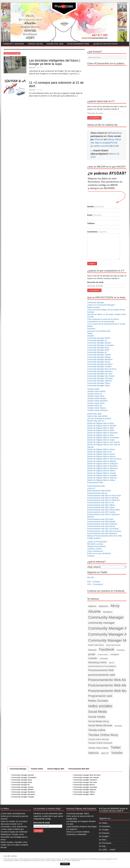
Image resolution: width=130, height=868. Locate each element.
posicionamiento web (102, 675)
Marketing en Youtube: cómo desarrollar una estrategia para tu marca (14, 837)
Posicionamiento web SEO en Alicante (103, 498)
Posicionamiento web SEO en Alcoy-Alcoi (104, 496)
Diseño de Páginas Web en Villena (101, 471)
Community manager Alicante (23, 775)
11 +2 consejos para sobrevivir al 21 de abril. (56, 84)
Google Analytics (103, 655)
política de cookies (44, 861)
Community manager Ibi (21, 785)
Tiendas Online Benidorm (98, 401)
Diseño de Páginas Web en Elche (101, 430)
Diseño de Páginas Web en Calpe (101, 440)
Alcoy (115, 606)
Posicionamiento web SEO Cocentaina (103, 529)
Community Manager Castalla (99, 366)
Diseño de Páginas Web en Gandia (102, 473)
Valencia (93, 753)
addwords (103, 606)
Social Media (97, 712)
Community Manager (13, 44)
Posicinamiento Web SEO (79, 769)
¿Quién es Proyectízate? (105, 44)
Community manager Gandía (22, 787)
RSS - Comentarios (95, 584)
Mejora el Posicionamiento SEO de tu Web (105, 536)
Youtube (91, 336)
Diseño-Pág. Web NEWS (97, 416)
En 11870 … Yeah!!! (107, 850)
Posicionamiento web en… (98, 493)
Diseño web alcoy (96, 645)
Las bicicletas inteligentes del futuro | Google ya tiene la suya (55, 62)
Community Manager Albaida (99, 357)
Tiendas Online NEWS (96, 391)
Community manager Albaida (22, 789)
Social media (97, 717)
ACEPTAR (65, 864)
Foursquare (121, 650)
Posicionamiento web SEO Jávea (101, 507)
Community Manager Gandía (99, 355)
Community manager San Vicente (86, 777)
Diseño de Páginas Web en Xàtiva (101, 480)
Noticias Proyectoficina (97, 546)
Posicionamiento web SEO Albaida (101, 522)
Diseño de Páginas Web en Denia (101, 454)
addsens (92, 606)
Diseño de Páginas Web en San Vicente (104, 442)
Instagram (115, 654)
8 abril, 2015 (32, 90)
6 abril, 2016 (32, 68)
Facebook (91, 329)
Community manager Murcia (84, 785)
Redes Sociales (94, 307)
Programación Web (95, 482)
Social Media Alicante (100, 725)
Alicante (94, 612)
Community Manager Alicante (99, 343)
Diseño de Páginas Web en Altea (101, 428)
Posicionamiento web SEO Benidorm (102, 533)
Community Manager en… (98, 340)
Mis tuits (91, 577)
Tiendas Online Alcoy (96, 396)
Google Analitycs (94, 538)
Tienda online (97, 730)
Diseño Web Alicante (113, 645)
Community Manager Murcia (99, 362)
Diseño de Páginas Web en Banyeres (102, 468)
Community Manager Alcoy (98, 348)
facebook (92, 650)
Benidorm (108, 612)
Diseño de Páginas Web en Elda (100, 435)
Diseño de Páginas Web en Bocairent (102, 433)
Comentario (97, 232)
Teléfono (91, 223)
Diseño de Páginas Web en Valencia (102, 478)
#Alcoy (111, 139)
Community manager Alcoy (22, 780)
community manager (101, 623)
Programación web (100, 696)
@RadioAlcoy (115, 133)
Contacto (91, 556)
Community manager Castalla (23, 797)
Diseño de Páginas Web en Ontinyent (102, 464)
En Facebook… (106, 826)
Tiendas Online (35, 44)
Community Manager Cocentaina (101, 345)
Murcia (112, 663)
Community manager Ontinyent (85, 780)
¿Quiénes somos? (95, 549)
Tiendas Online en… (96, 394)
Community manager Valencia (85, 789)
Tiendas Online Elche (96, 403)
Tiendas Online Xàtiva (98, 748)
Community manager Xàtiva (84, 794)
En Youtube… (105, 830)
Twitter (90, 333)
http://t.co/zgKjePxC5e (106, 143)
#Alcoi (118, 139)
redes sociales (100, 706)
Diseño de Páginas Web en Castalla (102, 475)
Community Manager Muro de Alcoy (102, 369)
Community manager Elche (22, 782)
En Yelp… (103, 846)
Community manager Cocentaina (24, 777)
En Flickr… (104, 840)
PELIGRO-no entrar (95, 544)
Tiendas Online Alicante (97, 398)
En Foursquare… (106, 843)
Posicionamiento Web (78, 44)
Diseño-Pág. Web (55, 44)
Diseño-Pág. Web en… (97, 421)
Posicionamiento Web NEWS (99, 491)
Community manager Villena (84, 792)
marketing (104, 658)
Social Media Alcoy (99, 721)
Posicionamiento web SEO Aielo (100, 519)
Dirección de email (95, 282)
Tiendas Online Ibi (95, 406)
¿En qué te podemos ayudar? (99, 418)
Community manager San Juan (85, 782)
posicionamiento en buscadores (102, 666)
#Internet (99, 139)
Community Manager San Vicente (101, 376)
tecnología (118, 726)
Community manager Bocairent (23, 794)
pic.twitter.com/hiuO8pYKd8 (105, 146)
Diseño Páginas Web (56, 769)
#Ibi (92, 143)
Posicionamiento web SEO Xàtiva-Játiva (104, 510)
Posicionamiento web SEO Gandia (101, 512)
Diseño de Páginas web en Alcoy (101, 423)
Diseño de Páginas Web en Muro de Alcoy (104, 459)
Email (94, 215)
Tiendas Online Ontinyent (98, 410)
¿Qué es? (91, 488)
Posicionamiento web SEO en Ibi (101, 503)
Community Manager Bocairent (100, 364)
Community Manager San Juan (100, 374)
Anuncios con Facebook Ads (99, 331)
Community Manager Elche (98, 350)
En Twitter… (104, 823)
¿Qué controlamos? (95, 551)
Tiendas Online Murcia (96, 408)
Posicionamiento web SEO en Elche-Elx (103, 500)
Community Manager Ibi (97, 352)
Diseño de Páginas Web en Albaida (102, 461)
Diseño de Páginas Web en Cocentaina (103, 438)
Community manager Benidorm (23, 792)
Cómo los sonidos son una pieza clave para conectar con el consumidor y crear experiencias (14, 824)
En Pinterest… (105, 833)
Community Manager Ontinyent (100, 371)
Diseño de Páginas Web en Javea (101, 449)
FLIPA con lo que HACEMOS (99, 554)
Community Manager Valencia (99, 381)
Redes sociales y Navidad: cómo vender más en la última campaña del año (14, 845)
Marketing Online (97, 662)
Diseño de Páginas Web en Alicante (102, 426)
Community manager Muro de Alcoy (87, 775)
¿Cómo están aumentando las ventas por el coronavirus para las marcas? (14, 816)
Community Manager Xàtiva (99, 386)
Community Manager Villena (99, 383)
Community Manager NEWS (99, 338)
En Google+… (105, 836)
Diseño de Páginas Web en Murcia (101, 456)
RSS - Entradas (94, 582)
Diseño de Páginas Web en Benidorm (102, 466)
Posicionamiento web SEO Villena (101, 505)
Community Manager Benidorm (100, 359)
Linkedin (93, 658)
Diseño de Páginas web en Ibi (99, 452)
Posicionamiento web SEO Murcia (101, 526)
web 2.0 (105, 753)
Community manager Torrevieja (85, 787)
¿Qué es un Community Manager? (101, 305)
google (92, 654)
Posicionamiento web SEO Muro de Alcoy (104, 531)
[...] (78, 74)
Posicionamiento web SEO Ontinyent (102, 524)
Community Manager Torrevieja (100, 378)
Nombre (95, 207)
